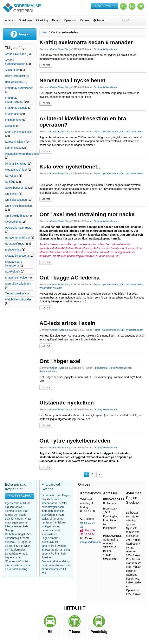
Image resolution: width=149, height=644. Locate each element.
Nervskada (12, 176)
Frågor (99, 20)
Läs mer (46, 65)
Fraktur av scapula (16, 108)
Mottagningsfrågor (16, 170)
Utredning (42, 20)
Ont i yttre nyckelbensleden (75, 441)
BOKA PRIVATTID (104, 6)
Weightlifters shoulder (51, 288)
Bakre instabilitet (15, 76)
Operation (70, 20)
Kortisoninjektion (15, 142)
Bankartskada (13, 82)
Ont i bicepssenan (16, 200)
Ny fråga (10, 182)
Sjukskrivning (13, 250)
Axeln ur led (12, 70)
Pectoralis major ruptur (19, 228)
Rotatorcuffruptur (48, 371)
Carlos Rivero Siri (59, 49)
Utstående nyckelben (67, 403)
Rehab (56, 20)
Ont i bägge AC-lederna (69, 278)
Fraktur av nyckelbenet (19, 88)
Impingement (101, 368)
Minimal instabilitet (16, 164)
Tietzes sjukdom (15, 293)
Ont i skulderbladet (16, 216)
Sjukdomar (26, 20)
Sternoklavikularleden (18, 284)
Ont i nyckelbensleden (105, 49)
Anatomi (10, 20)
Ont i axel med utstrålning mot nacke (87, 214)
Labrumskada (13, 148)
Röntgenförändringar (17, 238)
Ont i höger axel (60, 361)
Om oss (85, 20)
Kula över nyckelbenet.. (70, 167)
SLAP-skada (13, 272)
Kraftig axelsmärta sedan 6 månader (86, 42)
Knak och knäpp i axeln (19, 132)
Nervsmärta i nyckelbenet (72, 80)
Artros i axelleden (16, 54)
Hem (44, 32)
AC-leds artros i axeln (67, 323)
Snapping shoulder (16, 278)
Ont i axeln (12, 194)
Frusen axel (12, 114)
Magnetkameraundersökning (22, 154)
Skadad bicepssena (17, 256)
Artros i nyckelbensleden (106, 132)
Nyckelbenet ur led (16, 188)
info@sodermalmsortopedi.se (98, 542)
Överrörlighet (13, 222)
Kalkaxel (10, 126)
